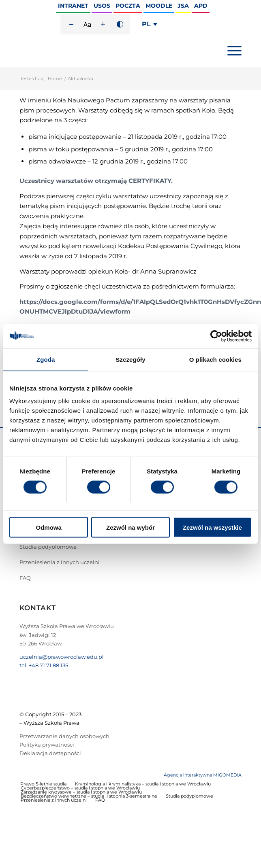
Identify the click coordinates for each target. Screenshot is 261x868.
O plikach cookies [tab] (215, 359)
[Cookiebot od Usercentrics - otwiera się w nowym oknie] (216, 336)
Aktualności (80, 79)
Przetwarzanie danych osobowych (64, 736)
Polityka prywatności (47, 745)
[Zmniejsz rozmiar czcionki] (71, 24)
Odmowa (49, 527)
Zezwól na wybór (130, 527)
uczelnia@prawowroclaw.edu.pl (62, 657)
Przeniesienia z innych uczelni (60, 562)
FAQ (25, 578)
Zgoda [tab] (46, 359)
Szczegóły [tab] (130, 359)
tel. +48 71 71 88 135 (44, 665)
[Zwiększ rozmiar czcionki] (103, 24)
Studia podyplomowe (48, 547)
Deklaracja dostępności (50, 753)
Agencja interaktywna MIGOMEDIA (203, 775)
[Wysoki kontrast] (120, 24)
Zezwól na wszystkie (212, 527)
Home (55, 79)
